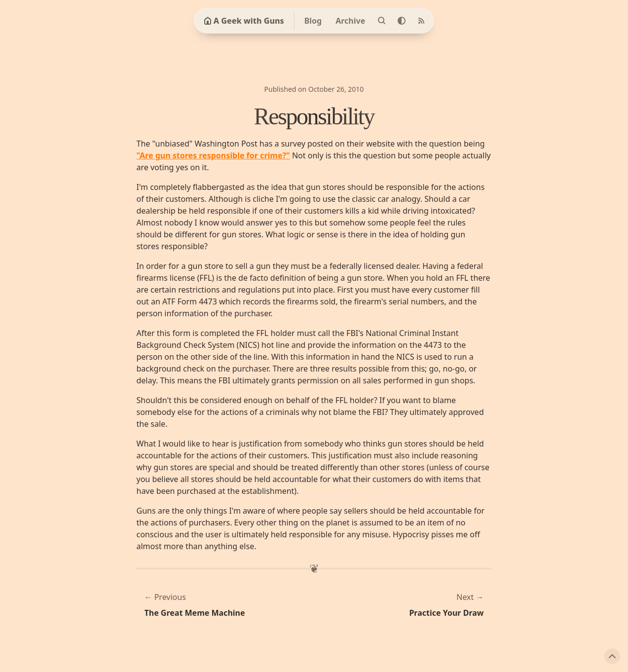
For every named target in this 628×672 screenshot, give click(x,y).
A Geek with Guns (244, 21)
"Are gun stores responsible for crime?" (213, 155)
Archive (350, 21)
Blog (313, 21)
